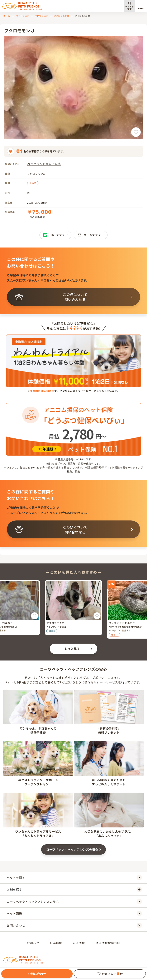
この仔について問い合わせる (51, 297)
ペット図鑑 (74, 914)
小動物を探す (41, 16)
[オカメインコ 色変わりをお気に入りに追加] (35, 616)
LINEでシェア (55, 235)
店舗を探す (74, 890)
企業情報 (56, 943)
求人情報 (79, 943)
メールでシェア (91, 235)
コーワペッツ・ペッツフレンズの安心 (72, 849)
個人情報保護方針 (108, 943)
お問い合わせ (37, 974)
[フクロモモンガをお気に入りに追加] (136, 132)
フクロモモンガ (62, 16)
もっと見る (72, 649)
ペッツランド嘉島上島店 (44, 164)
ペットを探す (129, 8)
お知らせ (33, 943)
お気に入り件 (110, 974)
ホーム (7, 16)
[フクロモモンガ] (74, 608)
